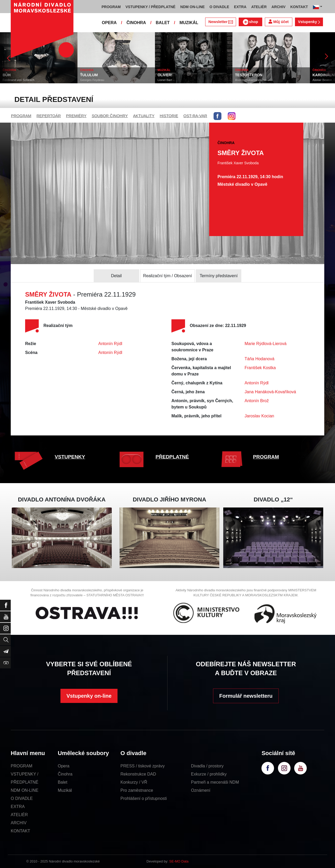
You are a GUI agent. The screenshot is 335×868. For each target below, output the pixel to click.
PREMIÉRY (76, 116)
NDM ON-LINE (25, 790)
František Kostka (260, 368)
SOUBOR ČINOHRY (110, 116)
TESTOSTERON (249, 75)
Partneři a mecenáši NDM (215, 782)
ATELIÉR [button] (259, 7)
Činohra (65, 774)
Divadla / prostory (207, 766)
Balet (63, 782)
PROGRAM (21, 116)
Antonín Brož (257, 401)
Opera (64, 766)
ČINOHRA (136, 23)
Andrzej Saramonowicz (250, 80)
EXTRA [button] (240, 7)
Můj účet (278, 22)
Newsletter (220, 22)
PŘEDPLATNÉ (172, 457)
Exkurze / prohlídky (209, 774)
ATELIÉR (19, 815)
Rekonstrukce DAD (138, 774)
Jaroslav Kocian (259, 416)
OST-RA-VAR (195, 116)
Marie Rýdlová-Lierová (266, 344)
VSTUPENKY (70, 457)
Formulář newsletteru (246, 696)
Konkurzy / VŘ (134, 782)
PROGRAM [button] (111, 7)
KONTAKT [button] (299, 7)
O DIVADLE (22, 798)
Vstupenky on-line (89, 696)
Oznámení (201, 790)
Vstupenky (309, 22)
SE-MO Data (179, 861)
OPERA (109, 23)
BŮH (7, 75)
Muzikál (65, 790)
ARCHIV (19, 823)
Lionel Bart (165, 80)
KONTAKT (20, 831)
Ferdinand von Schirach (18, 80)
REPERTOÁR (49, 116)
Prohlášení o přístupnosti (144, 798)
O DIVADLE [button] (219, 7)
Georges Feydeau (92, 80)
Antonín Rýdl (110, 344)
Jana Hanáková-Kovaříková (270, 392)
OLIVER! (165, 75)
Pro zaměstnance (137, 790)
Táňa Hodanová (260, 359)
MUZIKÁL (189, 23)
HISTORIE (169, 116)
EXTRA (18, 807)
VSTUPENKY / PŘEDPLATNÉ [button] (151, 7)
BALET (163, 23)
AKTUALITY (144, 116)
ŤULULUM (89, 75)
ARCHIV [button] (278, 7)
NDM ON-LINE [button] (192, 7)
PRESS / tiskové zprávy (143, 766)
